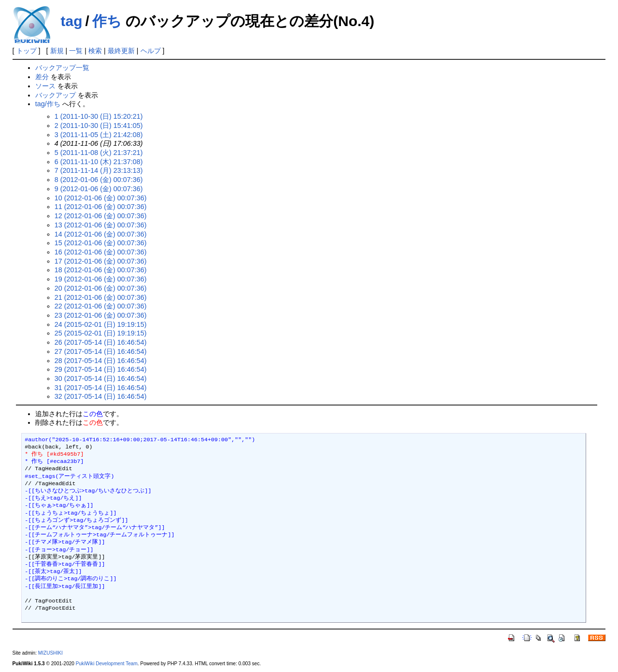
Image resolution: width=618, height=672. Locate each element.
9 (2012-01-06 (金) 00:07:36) (99, 189)
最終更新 (121, 51)
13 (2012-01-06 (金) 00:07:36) (101, 225)
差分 (42, 77)
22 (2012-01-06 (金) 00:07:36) (101, 306)
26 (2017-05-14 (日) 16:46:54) (101, 342)
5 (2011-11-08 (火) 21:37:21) (99, 153)
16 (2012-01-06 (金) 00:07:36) (101, 252)
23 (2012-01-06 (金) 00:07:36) (101, 315)
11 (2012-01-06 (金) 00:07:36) (101, 207)
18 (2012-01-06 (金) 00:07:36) (101, 270)
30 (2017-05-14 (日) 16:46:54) (101, 378)
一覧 (76, 51)
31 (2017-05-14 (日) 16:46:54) (101, 388)
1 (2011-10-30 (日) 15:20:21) (99, 116)
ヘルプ (151, 51)
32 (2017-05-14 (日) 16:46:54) (101, 396)
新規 (57, 51)
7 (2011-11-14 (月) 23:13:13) (99, 170)
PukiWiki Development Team (107, 664)
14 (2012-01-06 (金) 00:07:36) (101, 234)
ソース (45, 86)
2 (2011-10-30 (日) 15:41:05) (99, 126)
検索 (95, 51)
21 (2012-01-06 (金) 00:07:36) (101, 297)
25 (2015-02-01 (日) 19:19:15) (101, 333)
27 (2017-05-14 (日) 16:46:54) (101, 351)
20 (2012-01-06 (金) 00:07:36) (101, 288)
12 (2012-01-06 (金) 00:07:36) (101, 216)
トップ (27, 51)
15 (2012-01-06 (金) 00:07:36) (101, 243)
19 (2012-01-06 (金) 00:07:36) (101, 279)
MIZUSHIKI (50, 653)
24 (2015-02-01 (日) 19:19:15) (101, 324)
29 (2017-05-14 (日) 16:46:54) (101, 369)
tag (72, 21)
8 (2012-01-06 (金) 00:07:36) (99, 180)
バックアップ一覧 (62, 68)
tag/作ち (48, 104)
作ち (107, 21)
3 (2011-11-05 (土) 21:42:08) (99, 135)
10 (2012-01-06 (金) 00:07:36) (101, 198)
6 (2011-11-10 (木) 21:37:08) (99, 162)
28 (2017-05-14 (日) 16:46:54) (101, 361)
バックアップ (56, 95)
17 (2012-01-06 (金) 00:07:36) (101, 261)
